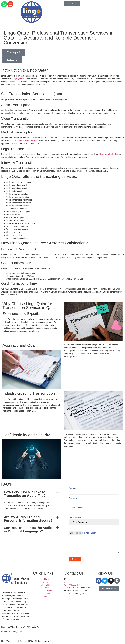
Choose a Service (94, 521)
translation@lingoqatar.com (79, 579)
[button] (31, 494)
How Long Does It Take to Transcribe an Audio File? (25, 494)
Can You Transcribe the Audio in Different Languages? (28, 529)
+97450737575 (74, 582)
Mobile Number (94, 510)
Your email (94, 500)
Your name (94, 490)
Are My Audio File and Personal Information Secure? (28, 519)
